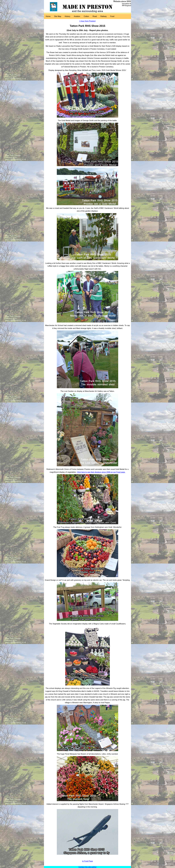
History (68, 16)
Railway (104, 16)
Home (48, 16)
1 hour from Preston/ (87, 21)
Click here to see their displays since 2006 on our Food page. (101, 472)
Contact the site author (88, 867)
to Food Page (87, 861)
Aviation (77, 16)
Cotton (86, 16)
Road (95, 16)
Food (112, 16)
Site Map (58, 16)
